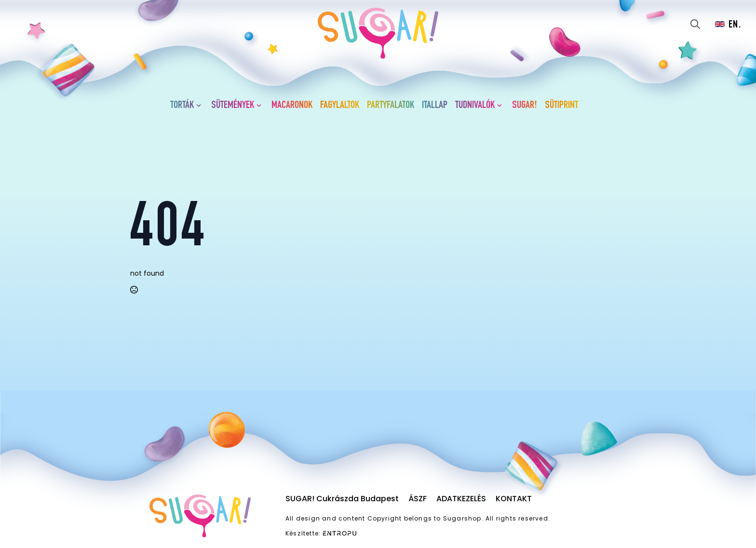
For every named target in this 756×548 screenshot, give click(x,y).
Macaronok (292, 106)
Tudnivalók (475, 106)
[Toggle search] (695, 24)
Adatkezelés (461, 499)
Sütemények (233, 106)
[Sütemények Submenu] (261, 106)
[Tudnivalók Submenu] (501, 106)
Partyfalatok (391, 106)
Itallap (435, 106)
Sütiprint (561, 106)
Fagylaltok (340, 106)
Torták (182, 106)
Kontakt (514, 499)
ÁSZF (418, 499)
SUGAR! (525, 106)
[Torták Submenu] (201, 106)
